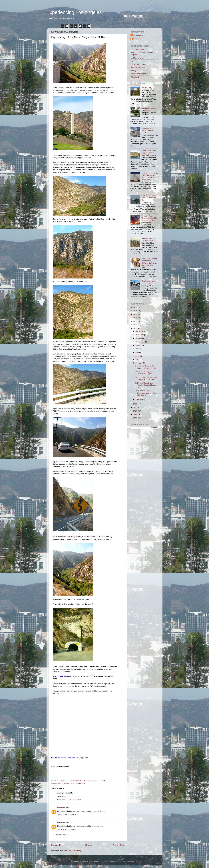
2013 (136, 328)
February (139, 363)
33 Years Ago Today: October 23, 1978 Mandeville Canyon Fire (149, 219)
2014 (136, 325)
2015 (136, 321)
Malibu (60, 783)
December (140, 331)
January (139, 399)
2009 (136, 414)
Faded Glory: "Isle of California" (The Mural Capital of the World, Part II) (150, 177)
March (138, 359)
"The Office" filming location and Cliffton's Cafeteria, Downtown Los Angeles (149, 263)
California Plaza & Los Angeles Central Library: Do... (146, 385)
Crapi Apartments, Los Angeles (149, 282)
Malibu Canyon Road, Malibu (66, 758)
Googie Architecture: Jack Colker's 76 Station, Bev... (146, 367)
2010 (136, 411)
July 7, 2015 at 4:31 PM (67, 815)
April (137, 356)
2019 (136, 307)
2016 (136, 318)
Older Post (119, 845)
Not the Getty (147, 88)
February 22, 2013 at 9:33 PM (69, 800)
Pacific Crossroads (138, 68)
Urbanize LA (135, 77)
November (140, 335)
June (138, 349)
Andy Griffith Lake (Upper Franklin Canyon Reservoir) (149, 153)
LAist (132, 61)
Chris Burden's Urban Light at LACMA (147, 130)
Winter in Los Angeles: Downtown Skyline (144, 373)
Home (88, 845)
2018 (136, 311)
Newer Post (58, 845)
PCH (84, 783)
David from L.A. (139, 35)
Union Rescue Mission (139, 74)
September (140, 342)
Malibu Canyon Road (72, 783)
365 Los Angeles (137, 49)
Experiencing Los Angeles (74, 12)
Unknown (61, 808)
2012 (136, 404)
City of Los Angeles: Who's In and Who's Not (149, 198)
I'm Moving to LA (137, 58)
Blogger (135, 861)
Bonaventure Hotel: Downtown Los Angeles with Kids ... (145, 393)
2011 (136, 407)
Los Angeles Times (138, 64)
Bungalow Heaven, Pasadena (149, 109)
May (137, 352)
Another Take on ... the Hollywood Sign (149, 239)
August (138, 345)
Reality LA (135, 71)
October (139, 338)
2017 (136, 314)
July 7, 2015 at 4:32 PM (67, 829)
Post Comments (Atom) (72, 851)
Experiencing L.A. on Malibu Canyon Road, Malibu (146, 378)
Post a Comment (61, 835)
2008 (136, 418)
